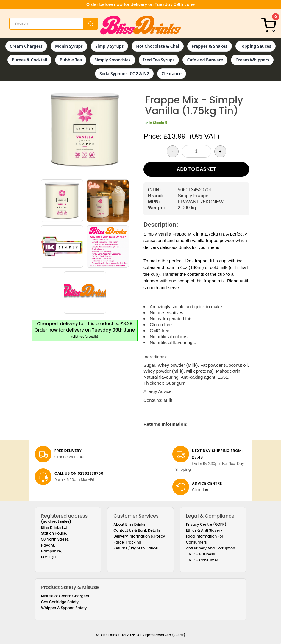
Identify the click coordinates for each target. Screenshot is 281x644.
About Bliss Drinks (129, 524)
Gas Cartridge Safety (60, 602)
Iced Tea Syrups (159, 60)
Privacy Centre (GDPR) (206, 524)
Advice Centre (207, 483)
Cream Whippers (252, 60)
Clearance (172, 73)
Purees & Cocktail (30, 60)
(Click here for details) (85, 337)
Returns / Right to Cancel (136, 548)
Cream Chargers (26, 46)
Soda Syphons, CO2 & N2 (124, 73)
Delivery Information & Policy (139, 536)
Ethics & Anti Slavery (204, 530)
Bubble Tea (71, 60)
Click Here (201, 490)
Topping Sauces (256, 46)
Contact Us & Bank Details (137, 530)
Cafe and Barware (205, 60)
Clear (179, 635)
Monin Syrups (69, 46)
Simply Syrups (109, 46)
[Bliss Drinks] (140, 25)
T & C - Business (201, 554)
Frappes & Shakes (210, 46)
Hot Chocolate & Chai (157, 46)
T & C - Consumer (202, 560)
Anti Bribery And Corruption (211, 548)
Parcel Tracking (127, 542)
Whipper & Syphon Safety (64, 608)
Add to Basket (196, 169)
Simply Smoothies (112, 60)
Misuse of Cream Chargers (65, 596)
